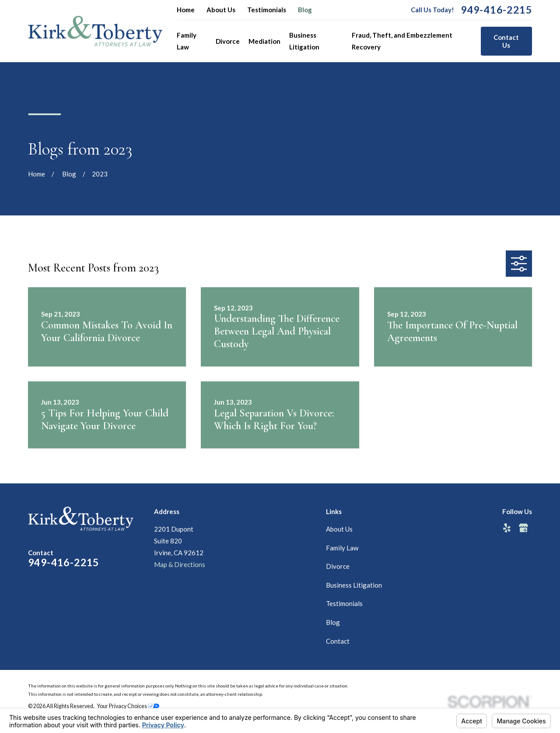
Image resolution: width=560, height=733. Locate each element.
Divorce (338, 566)
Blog (305, 10)
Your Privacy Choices (128, 706)
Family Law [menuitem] (187, 41)
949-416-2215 (496, 10)
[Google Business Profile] (523, 528)
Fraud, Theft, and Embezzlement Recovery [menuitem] (402, 41)
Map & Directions (180, 564)
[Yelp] (507, 528)
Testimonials (267, 10)
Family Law (342, 548)
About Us (221, 10)
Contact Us (506, 41)
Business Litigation (354, 585)
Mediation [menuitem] (264, 41)
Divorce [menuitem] (228, 41)
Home (186, 10)
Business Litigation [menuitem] (304, 41)
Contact (338, 641)
